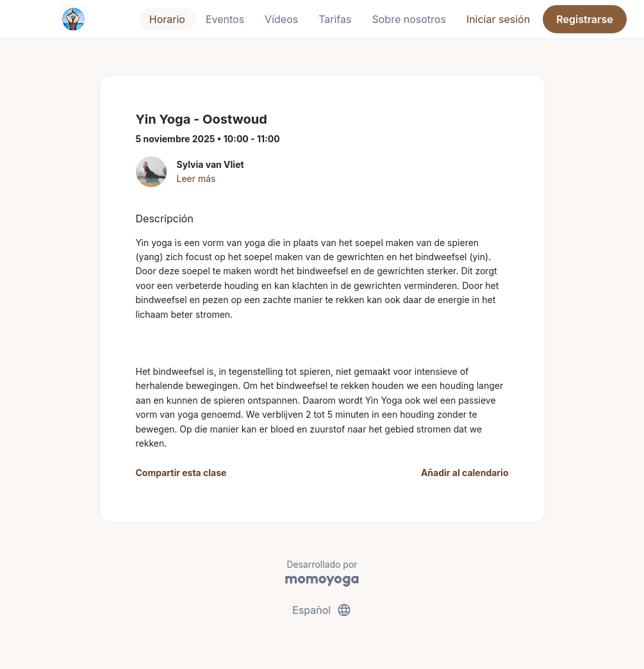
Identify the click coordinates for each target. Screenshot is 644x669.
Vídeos (281, 19)
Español (322, 610)
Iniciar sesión (498, 19)
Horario (167, 19)
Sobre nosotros (409, 19)
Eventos (225, 19)
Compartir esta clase (181, 473)
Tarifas (335, 19)
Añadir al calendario (465, 473)
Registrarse (584, 19)
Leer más (196, 178)
